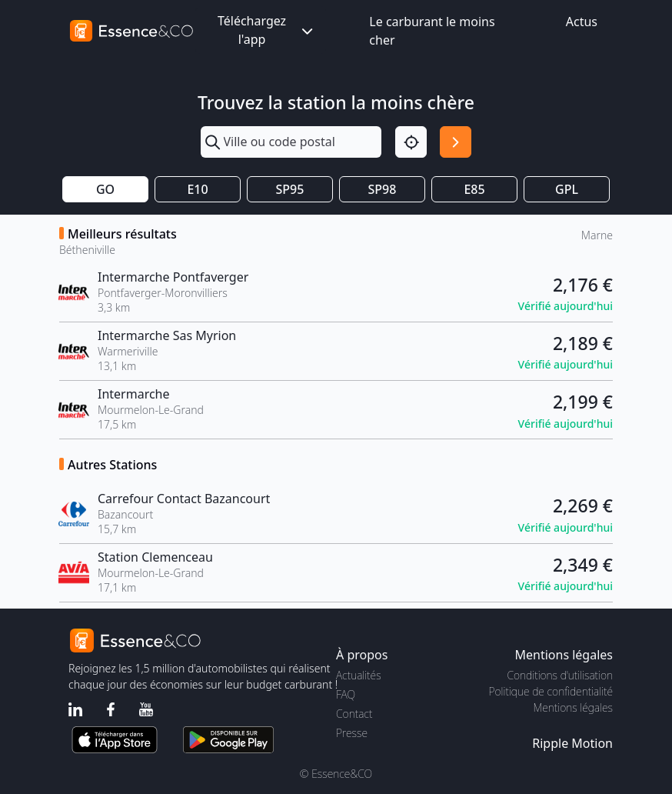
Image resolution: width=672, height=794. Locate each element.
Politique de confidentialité (551, 691)
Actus (582, 22)
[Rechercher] (456, 142)
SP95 (290, 189)
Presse (352, 733)
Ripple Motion (572, 743)
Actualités (359, 675)
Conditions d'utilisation (560, 675)
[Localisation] (411, 142)
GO (105, 189)
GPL (567, 189)
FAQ (346, 694)
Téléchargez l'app (267, 30)
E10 (197, 189)
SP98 (383, 189)
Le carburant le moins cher (432, 31)
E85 (474, 189)
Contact (354, 714)
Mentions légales (573, 707)
